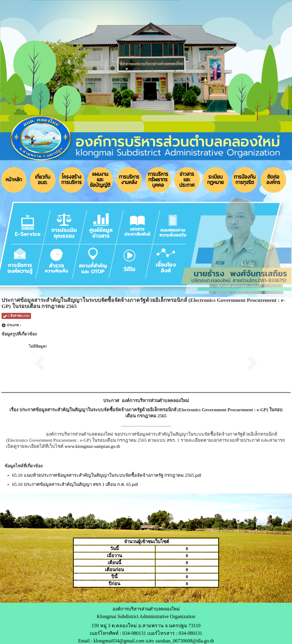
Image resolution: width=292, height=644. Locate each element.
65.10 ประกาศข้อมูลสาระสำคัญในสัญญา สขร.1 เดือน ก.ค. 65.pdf (75, 484)
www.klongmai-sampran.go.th (92, 446)
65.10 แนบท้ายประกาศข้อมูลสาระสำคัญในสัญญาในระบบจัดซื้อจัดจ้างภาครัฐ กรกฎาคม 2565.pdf (107, 475)
